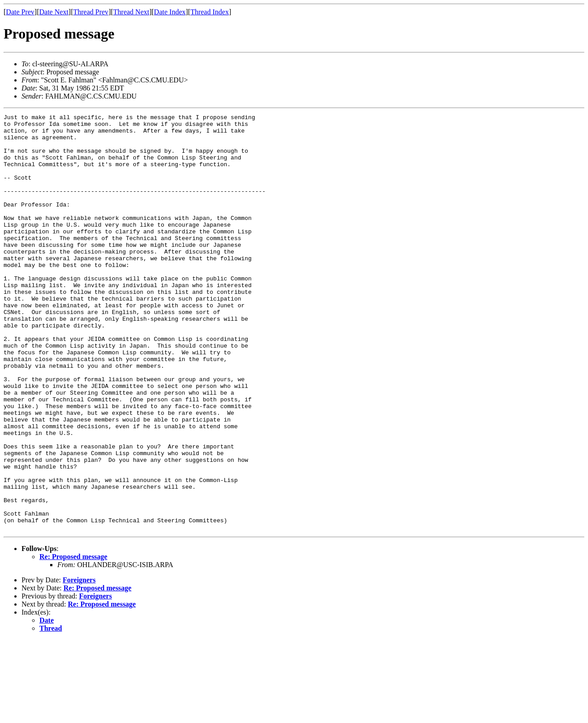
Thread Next (131, 12)
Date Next (54, 12)
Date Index (170, 12)
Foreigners (79, 663)
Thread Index (210, 12)
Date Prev (20, 12)
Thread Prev (91, 12)
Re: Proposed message (73, 640)
